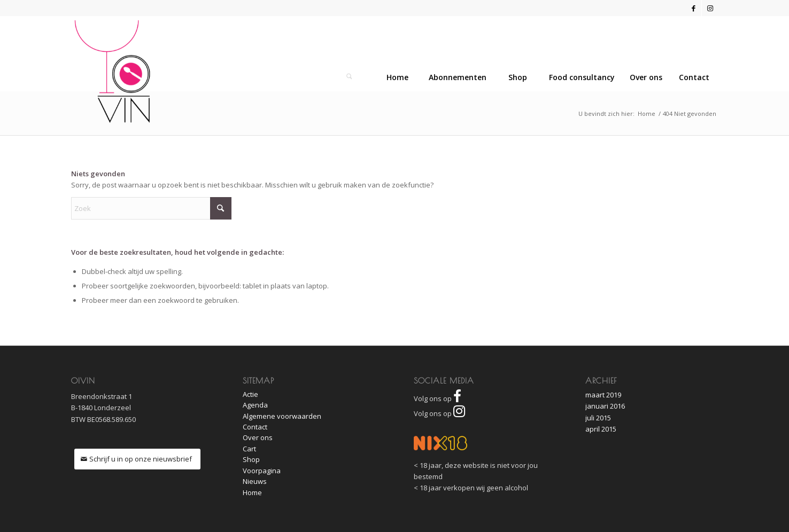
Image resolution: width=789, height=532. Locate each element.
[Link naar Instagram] (710, 8)
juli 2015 (598, 418)
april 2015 (601, 429)
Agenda (255, 405)
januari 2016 (605, 406)
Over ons (258, 437)
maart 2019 (603, 395)
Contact (255, 427)
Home (252, 492)
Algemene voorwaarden (282, 416)
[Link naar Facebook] (694, 8)
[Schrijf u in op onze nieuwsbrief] (137, 459)
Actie (250, 394)
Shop (251, 459)
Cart (249, 449)
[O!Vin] (113, 72)
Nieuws (255, 481)
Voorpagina (262, 471)
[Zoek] (349, 77)
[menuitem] (694, 77)
